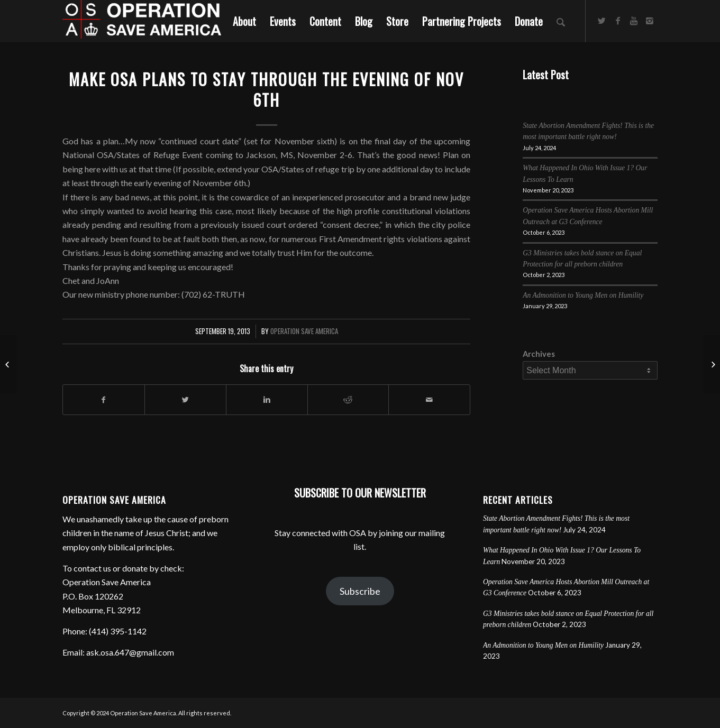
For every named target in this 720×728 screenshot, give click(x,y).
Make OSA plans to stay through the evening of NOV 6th (266, 89)
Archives (539, 354)
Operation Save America (304, 331)
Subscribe (360, 591)
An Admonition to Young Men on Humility (583, 295)
